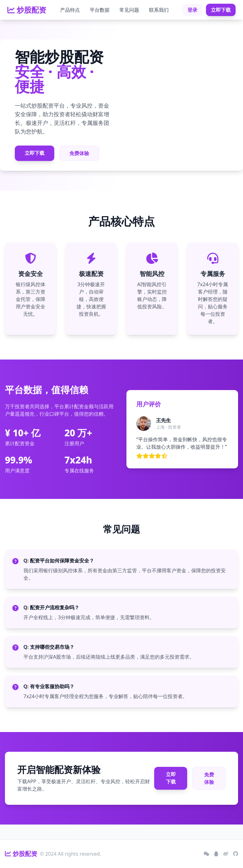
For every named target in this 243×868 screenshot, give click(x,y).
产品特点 (70, 10)
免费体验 (79, 153)
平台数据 (100, 10)
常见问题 (129, 10)
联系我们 (159, 10)
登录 (192, 10)
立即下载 (221, 10)
